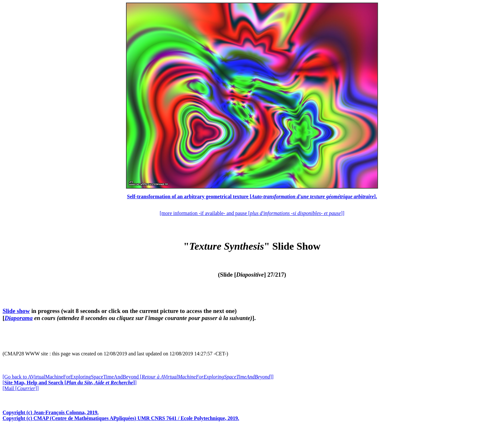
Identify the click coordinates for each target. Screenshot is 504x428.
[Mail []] (21, 388)
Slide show (16, 311)
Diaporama (18, 318)
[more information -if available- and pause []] (252, 213)
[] (70, 383)
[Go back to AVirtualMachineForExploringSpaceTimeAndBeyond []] (138, 377)
